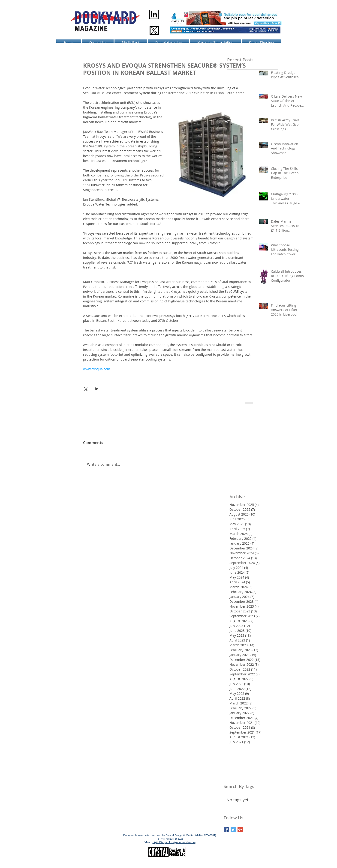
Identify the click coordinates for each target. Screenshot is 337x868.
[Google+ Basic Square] (240, 830)
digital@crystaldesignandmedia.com (174, 842)
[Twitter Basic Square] (233, 830)
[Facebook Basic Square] (226, 830)
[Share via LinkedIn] (97, 389)
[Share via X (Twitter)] (85, 389)
